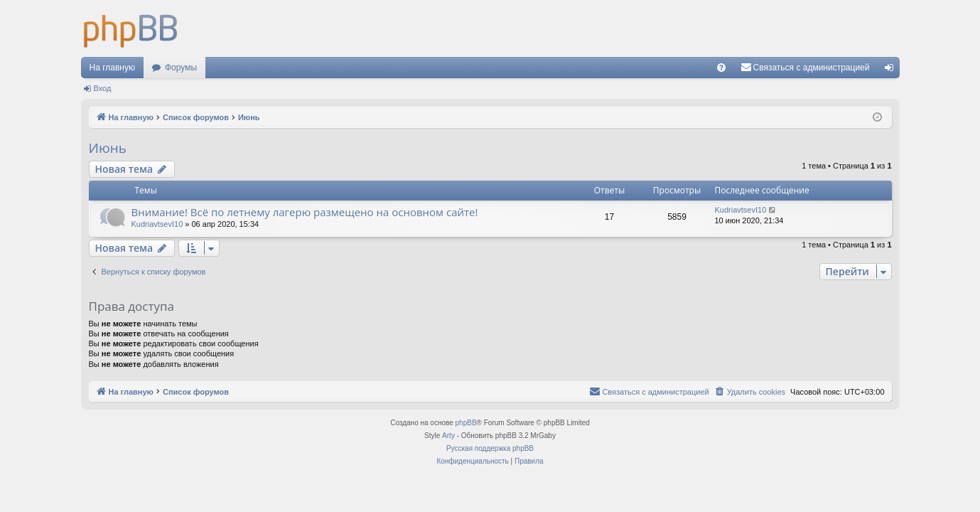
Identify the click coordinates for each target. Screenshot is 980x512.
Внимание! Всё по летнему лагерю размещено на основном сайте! (305, 212)
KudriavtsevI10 (157, 224)
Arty (448, 436)
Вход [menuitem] (892, 70)
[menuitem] (721, 68)
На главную (112, 68)
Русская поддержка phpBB (490, 448)
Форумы (181, 68)
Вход (103, 88)
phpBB (466, 423)
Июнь (108, 148)
